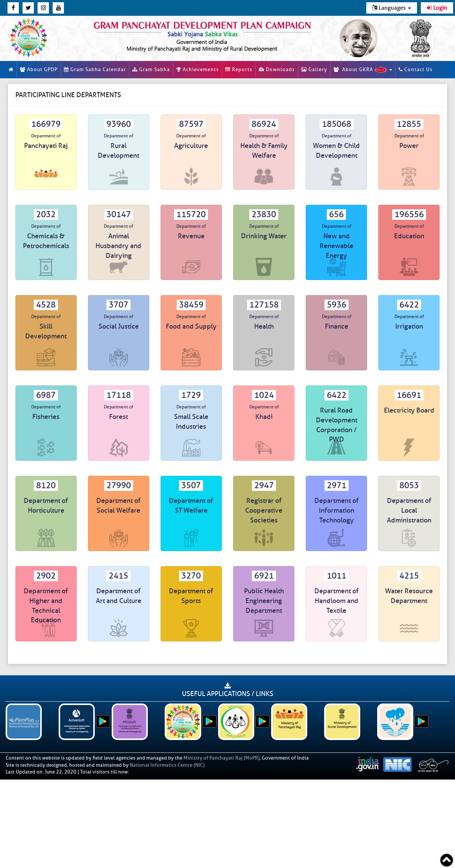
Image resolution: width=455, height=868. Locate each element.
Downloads (277, 69)
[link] (202, 35)
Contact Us (416, 69)
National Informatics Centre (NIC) (167, 765)
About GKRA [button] (363, 70)
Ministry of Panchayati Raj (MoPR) (221, 758)
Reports (239, 69)
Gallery (314, 69)
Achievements (198, 69)
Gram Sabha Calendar (95, 69)
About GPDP (39, 69)
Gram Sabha (151, 69)
